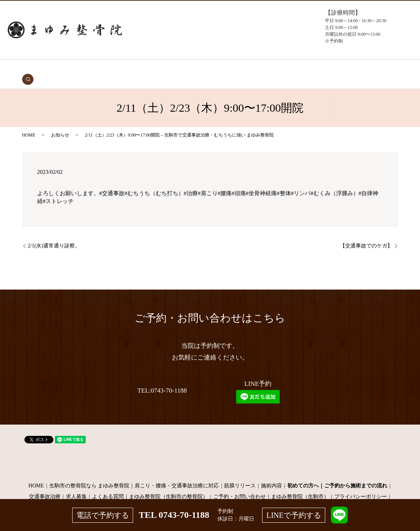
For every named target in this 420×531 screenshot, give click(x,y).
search (354, 68)
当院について (241, 68)
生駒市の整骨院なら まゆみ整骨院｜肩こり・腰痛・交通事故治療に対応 (134, 474)
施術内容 (271, 474)
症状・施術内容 (168, 68)
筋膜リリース (240, 474)
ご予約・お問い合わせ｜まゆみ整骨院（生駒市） (271, 485)
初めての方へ (131, 68)
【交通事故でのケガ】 (366, 234)
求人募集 (76, 485)
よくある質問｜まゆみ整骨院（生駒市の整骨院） (150, 485)
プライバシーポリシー (361, 485)
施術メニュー (206, 68)
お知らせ (60, 123)
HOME (70, 68)
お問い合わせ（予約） (320, 68)
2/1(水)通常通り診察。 (54, 234)
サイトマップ (210, 496)
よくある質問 (275, 68)
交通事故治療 (96, 68)
